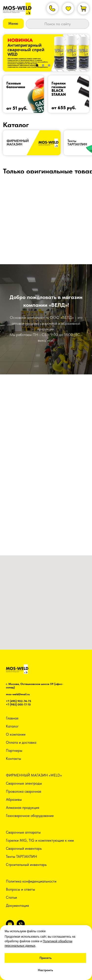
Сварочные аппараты (23, 832)
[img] (24, 94)
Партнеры (14, 751)
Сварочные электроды (24, 783)
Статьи (11, 897)
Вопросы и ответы (20, 889)
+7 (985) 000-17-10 (18, 705)
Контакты (13, 759)
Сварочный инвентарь (24, 849)
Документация (17, 906)
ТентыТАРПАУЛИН (77, 143)
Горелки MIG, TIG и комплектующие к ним (40, 840)
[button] (13, 24)
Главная (12, 718)
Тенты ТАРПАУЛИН (21, 857)
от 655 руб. (64, 108)
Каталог (12, 726)
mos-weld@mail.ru (18, 694)
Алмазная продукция (23, 808)
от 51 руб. (17, 108)
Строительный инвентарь (26, 865)
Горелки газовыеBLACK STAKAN (59, 89)
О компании (16, 734)
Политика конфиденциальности (31, 881)
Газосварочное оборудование (30, 816)
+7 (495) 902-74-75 (19, 701)
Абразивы (14, 800)
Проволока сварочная (24, 791)
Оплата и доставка (21, 742)
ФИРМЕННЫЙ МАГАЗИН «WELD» (34, 775)
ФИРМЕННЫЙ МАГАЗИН (18, 143)
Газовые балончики (16, 85)
